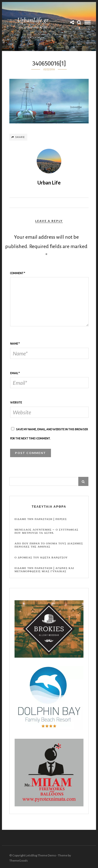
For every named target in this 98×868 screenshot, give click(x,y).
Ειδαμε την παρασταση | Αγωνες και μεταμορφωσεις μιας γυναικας (44, 570)
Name (15, 344)
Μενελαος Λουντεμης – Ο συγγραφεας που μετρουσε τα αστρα (46, 531)
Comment (18, 273)
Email (15, 373)
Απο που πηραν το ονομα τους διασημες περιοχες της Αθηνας (49, 545)
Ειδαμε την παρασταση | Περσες (41, 519)
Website (16, 403)
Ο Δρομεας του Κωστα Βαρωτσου (41, 558)
